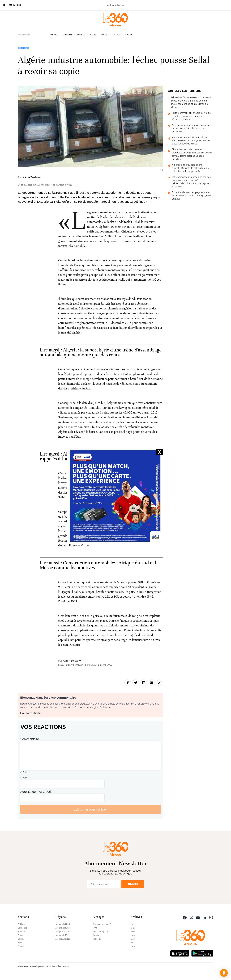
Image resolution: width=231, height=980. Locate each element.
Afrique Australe (63, 939)
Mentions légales (101, 932)
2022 (133, 924)
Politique (53, 35)
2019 (133, 935)
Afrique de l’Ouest (63, 928)
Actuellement (24, 35)
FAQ (95, 928)
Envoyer (133, 884)
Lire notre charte (31, 713)
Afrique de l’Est (62, 935)
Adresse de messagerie (36, 792)
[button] (224, 973)
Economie (68, 35)
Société (81, 35)
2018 (133, 939)
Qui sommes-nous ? (102, 924)
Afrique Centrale (63, 932)
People (93, 35)
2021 (133, 928)
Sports (129, 35)
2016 (133, 946)
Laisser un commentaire (90, 809)
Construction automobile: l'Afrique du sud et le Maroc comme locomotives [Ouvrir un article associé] (99, 565)
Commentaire (30, 739)
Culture (105, 35)
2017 (133, 943)
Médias (117, 35)
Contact (97, 935)
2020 (133, 932)
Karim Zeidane (32, 177)
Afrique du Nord (63, 924)
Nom (24, 778)
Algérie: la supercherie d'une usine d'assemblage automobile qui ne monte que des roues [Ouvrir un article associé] (101, 352)
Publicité (97, 939)
